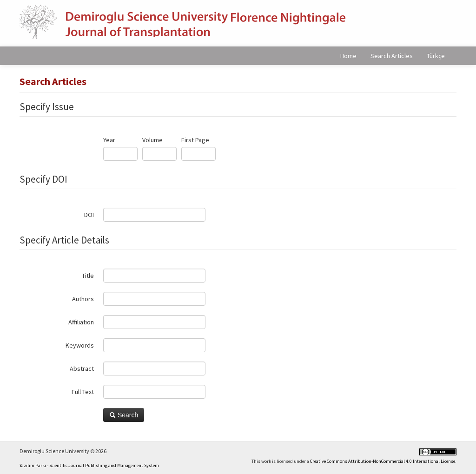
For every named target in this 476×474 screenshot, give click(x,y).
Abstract (82, 369)
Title (88, 276)
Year (109, 140)
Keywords (80, 345)
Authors (83, 299)
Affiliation (81, 322)
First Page (195, 140)
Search (124, 415)
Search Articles (392, 56)
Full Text (83, 392)
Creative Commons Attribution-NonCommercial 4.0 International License (383, 461)
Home (348, 56)
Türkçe (436, 56)
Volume (152, 140)
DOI (89, 215)
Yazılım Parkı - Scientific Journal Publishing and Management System (89, 465)
